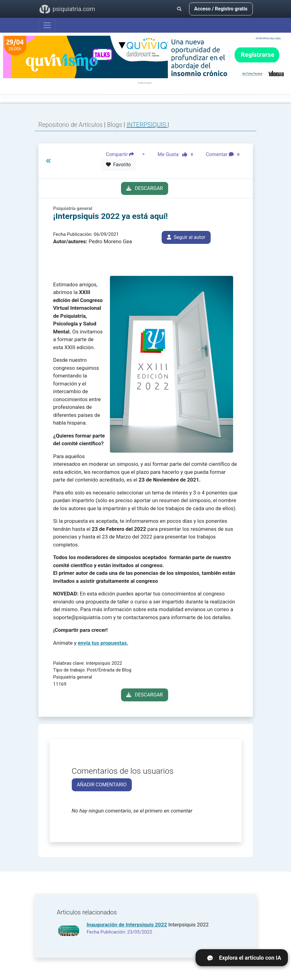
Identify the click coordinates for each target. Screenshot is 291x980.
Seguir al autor (186, 237)
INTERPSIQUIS (147, 125)
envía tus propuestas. (103, 643)
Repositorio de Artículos (71, 125)
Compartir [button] (123, 155)
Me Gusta (177, 155)
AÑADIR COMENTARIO (102, 785)
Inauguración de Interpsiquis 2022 (127, 925)
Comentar (224, 155)
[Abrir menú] (47, 25)
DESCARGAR (145, 188)
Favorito (118, 165)
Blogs (115, 125)
